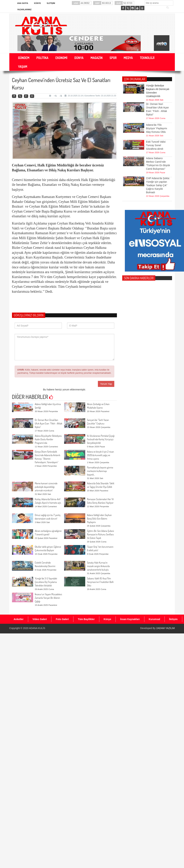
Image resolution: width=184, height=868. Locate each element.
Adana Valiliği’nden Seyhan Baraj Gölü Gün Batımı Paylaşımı (99, 519)
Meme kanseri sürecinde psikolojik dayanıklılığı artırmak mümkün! (46, 487)
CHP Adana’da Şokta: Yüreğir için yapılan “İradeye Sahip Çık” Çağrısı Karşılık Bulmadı (158, 170)
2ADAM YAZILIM (165, 628)
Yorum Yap (106, 384)
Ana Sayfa (23, 3)
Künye (38, 3)
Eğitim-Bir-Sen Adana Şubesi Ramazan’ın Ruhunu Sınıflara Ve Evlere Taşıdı (100, 534)
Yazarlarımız (24, 10)
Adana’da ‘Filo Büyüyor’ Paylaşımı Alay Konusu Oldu (157, 119)
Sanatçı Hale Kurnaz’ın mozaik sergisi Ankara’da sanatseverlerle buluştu (98, 566)
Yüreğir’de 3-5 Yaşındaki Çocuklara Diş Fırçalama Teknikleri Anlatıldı (46, 582)
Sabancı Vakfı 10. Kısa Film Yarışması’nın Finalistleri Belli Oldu (100, 582)
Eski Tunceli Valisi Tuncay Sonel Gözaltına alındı (156, 135)
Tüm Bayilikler (86, 619)
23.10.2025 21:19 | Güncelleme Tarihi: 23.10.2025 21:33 (90, 96)
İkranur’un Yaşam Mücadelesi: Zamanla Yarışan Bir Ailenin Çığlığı (49, 598)
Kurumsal (155, 619)
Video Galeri (40, 619)
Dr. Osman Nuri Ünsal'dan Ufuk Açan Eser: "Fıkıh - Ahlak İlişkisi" (49, 423)
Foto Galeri (62, 619)
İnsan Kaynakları (130, 619)
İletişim (51, 3)
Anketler (19, 619)
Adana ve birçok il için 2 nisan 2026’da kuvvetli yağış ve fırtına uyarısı (100, 455)
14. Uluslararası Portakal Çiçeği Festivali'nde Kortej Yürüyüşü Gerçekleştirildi (101, 439)
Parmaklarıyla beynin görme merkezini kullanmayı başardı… (100, 471)
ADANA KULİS (37, 628)
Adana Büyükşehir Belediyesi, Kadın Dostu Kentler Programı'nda (48, 439)
